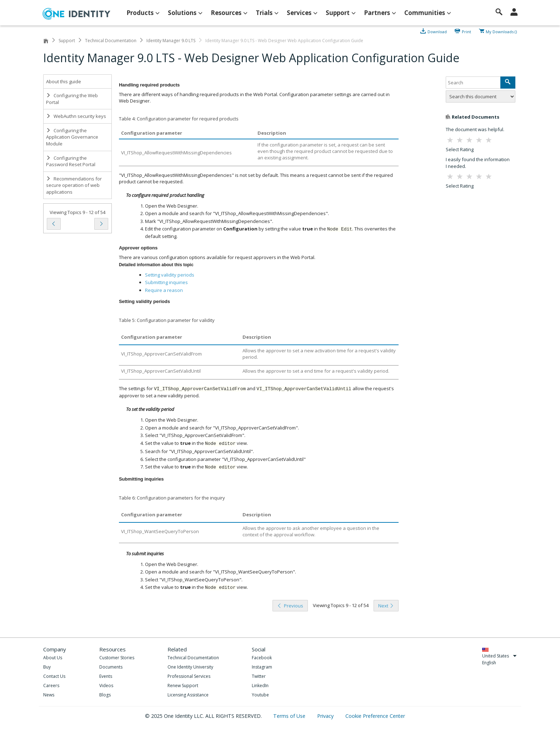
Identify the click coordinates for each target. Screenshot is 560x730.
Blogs (105, 695)
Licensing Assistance (188, 695)
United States (499, 656)
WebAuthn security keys (76, 116)
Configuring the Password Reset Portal (71, 161)
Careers (51, 686)
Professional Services (189, 676)
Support (67, 41)
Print (466, 31)
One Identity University (190, 667)
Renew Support (183, 686)
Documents (111, 667)
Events (106, 676)
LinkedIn (260, 686)
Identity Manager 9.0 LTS (171, 41)
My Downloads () (501, 31)
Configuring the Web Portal (72, 99)
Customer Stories (117, 658)
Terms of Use (290, 716)
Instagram (262, 667)
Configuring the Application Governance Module (72, 137)
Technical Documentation (111, 41)
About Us (53, 658)
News (49, 695)
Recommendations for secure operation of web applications (74, 185)
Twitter (259, 676)
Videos (106, 686)
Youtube (260, 695)
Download (437, 31)
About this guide (64, 81)
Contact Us (54, 676)
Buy (47, 667)
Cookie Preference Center (375, 716)
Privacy (326, 716)
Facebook (262, 658)
